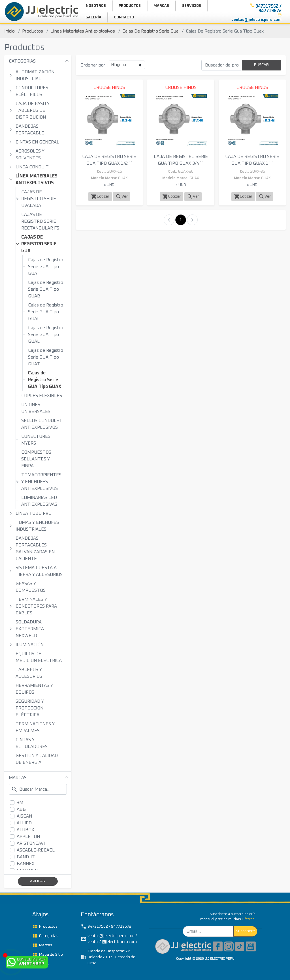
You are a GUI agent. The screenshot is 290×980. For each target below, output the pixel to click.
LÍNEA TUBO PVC (33, 513)
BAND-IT (26, 857)
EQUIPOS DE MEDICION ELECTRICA (39, 657)
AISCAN (24, 816)
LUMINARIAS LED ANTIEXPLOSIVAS (39, 501)
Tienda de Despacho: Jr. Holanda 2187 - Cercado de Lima (108, 957)
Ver (122, 197)
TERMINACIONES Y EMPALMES (35, 727)
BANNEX (26, 864)
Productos (33, 31)
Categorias (45, 936)
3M (20, 803)
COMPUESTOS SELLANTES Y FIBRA (36, 459)
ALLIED (24, 823)
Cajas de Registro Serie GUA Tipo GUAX (45, 380)
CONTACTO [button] (124, 17)
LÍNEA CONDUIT (32, 167)
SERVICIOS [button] (192, 6)
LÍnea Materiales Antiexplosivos (83, 31)
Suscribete (245, 931)
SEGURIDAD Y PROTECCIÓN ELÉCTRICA (30, 708)
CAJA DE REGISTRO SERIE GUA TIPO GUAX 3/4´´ (181, 160)
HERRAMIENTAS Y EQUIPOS (34, 689)
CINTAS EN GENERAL (37, 142)
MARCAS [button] (161, 6)
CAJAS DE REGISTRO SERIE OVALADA (39, 199)
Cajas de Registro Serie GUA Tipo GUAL (46, 334)
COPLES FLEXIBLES (42, 396)
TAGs (40, 964)
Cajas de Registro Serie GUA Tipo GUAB (46, 289)
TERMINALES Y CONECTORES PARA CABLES (36, 606)
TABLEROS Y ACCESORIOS (29, 673)
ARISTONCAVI (31, 843)
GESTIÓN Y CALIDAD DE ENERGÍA (37, 759)
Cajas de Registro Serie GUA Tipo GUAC (46, 312)
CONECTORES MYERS (36, 440)
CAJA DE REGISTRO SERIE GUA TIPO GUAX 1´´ (252, 160)
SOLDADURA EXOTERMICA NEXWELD (30, 629)
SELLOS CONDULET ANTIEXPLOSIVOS (42, 424)
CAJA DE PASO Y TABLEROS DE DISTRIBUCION (33, 110)
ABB (21, 809)
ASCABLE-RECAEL (36, 850)
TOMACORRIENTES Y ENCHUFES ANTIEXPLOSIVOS (41, 482)
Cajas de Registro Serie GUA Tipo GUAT (46, 357)
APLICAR (38, 881)
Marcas (42, 945)
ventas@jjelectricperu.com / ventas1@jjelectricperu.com (109, 939)
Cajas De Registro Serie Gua (150, 31)
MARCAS (18, 778)
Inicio (9, 31)
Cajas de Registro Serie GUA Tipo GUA (46, 267)
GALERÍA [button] (93, 17)
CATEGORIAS (22, 61)
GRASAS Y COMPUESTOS (31, 587)
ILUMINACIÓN (30, 645)
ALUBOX (25, 830)
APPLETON (28, 837)
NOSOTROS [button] (96, 6)
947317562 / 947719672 (106, 927)
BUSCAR (261, 65)
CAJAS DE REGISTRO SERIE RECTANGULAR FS (40, 221)
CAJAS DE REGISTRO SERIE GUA (39, 244)
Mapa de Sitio (48, 955)
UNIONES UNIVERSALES (36, 408)
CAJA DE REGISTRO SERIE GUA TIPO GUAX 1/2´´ (109, 160)
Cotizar (100, 197)
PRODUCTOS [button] (130, 6)
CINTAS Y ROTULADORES (32, 743)
